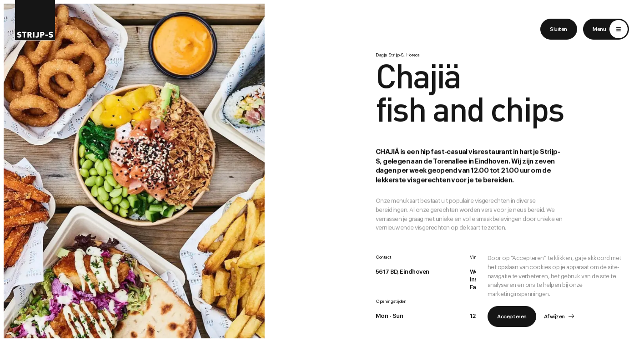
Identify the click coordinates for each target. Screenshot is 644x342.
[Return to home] (35, 20)
